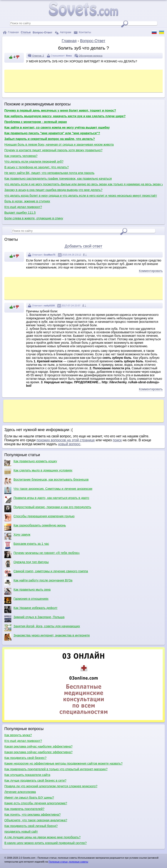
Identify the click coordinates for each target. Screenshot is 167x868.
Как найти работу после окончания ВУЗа (38, 582)
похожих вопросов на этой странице (66, 440)
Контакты (83, 32)
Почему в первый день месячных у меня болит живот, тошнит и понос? (60, 110)
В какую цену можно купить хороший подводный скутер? (46, 843)
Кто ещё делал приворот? (23, 207)
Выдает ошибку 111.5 (20, 213)
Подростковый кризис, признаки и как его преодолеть (48, 509)
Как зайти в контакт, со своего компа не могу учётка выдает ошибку (57, 127)
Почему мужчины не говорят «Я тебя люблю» (42, 555)
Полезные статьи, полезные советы (68, 862)
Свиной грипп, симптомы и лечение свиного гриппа (46, 573)
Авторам (63, 32)
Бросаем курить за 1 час (27, 545)
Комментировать (151, 271)
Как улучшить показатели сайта (27, 775)
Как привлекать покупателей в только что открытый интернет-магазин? (56, 769)
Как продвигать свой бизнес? (25, 758)
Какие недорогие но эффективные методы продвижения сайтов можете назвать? (63, 763)
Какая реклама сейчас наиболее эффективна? (38, 746)
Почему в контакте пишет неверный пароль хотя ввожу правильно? (53, 150)
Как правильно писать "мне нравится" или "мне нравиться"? (52, 133)
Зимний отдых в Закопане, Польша (34, 619)
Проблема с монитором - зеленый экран (36, 122)
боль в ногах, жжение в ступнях (27, 201)
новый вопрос (69, 444)
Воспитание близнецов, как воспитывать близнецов (46, 481)
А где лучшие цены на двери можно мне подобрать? (43, 837)
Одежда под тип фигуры (27, 564)
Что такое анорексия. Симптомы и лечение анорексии (48, 490)
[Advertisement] (85, 81)
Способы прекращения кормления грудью (39, 518)
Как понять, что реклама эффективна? (33, 815)
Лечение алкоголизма (20, 792)
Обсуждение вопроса (91, 56)
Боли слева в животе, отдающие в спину (34, 218)
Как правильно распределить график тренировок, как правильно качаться (58, 179)
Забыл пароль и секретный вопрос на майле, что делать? (50, 139)
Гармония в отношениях (26, 600)
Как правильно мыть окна (28, 591)
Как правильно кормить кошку (31, 463)
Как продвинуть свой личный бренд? (31, 826)
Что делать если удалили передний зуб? (34, 162)
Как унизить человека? (21, 156)
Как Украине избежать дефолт (31, 610)
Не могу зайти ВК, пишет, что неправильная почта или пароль (49, 173)
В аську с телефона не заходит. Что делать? (37, 167)
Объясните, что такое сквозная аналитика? (36, 820)
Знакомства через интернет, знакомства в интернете (47, 637)
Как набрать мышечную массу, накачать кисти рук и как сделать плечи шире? (65, 116)
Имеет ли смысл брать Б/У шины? (29, 798)
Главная (11, 32)
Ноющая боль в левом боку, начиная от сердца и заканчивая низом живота (59, 144)
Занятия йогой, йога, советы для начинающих (42, 628)
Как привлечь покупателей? (24, 809)
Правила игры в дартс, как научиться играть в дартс (47, 500)
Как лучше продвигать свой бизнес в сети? (35, 780)
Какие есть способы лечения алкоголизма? (36, 803)
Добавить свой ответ (84, 246)
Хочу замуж (17, 536)
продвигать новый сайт (21, 832)
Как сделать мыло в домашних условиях (38, 472)
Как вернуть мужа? (18, 735)
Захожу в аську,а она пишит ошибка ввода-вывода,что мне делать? (53, 190)
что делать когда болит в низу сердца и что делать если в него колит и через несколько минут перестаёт (81, 196)
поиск (117, 440)
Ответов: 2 (38, 56)
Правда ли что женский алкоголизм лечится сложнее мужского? (51, 786)
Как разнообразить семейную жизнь (35, 527)
